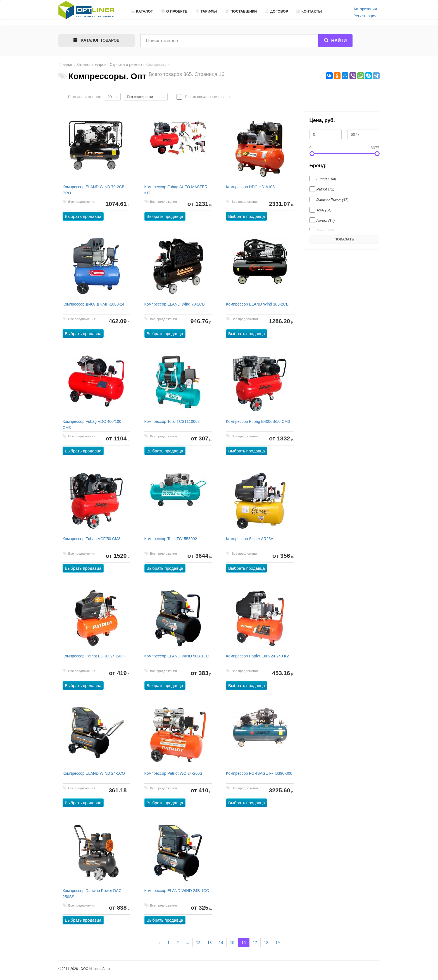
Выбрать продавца (83, 217)
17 (255, 943)
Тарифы (206, 11)
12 (198, 943)
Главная (66, 65)
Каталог (142, 11)
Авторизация (365, 9)
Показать (344, 239)
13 (210, 943)
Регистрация (365, 16)
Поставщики (241, 11)
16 (244, 943)
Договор (277, 11)
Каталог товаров (91, 65)
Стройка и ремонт (126, 65)
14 (221, 943)
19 (278, 943)
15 (232, 943)
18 (266, 943)
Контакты (309, 11)
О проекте (174, 11)
